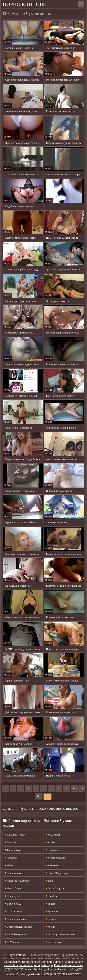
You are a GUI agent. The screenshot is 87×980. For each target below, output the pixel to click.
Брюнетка (52, 911)
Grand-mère (53, 896)
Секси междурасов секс (19, 927)
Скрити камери (14, 911)
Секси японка (13, 873)
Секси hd (11, 842)
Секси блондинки (16, 919)
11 (82, 788)
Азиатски (11, 858)
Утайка (51, 842)
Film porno (47, 962)
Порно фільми (31, 962)
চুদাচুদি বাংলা (13, 969)
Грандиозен (53, 850)
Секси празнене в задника (61, 934)
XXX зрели (53, 835)
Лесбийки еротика (16, 934)
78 (38, 796)
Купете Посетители (69, 974)
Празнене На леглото (17, 881)
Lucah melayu (13, 962)
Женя (50, 881)
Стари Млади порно (58, 873)
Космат (51, 927)
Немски (51, 919)
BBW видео (12, 942)
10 (74, 788)
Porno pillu (49, 974)
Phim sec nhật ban (32, 969)
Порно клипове (24, 4)
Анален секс (54, 865)
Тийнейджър (13, 850)
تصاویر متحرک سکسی (20, 974)
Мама (9, 865)
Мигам (51, 904)
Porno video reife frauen (68, 965)
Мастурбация (13, 888)
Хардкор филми (55, 858)
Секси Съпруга (55, 888)
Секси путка (13, 896)
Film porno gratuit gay (40, 965)
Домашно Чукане (15, 835)
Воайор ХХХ (13, 904)
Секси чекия (54, 942)
